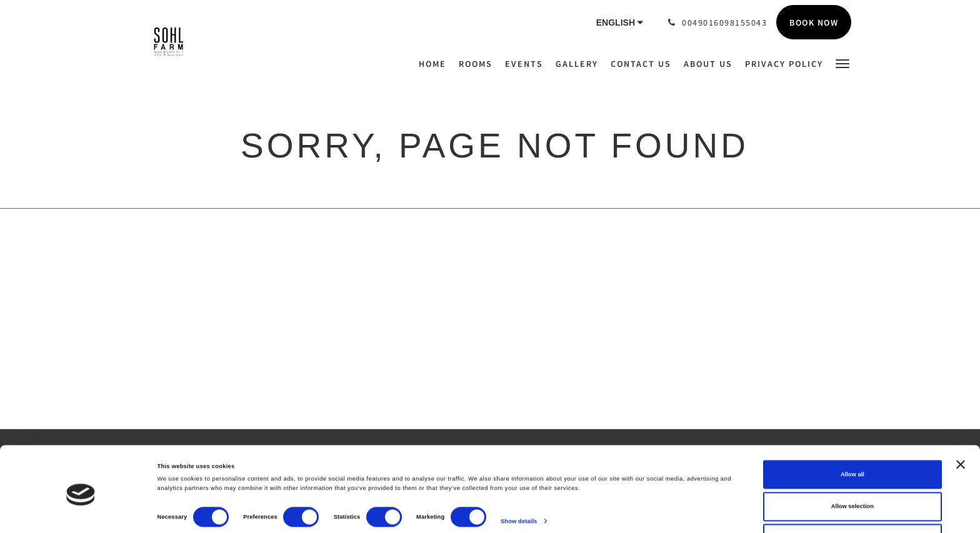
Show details (519, 486)
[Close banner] (961, 429)
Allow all (852, 439)
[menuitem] (436, 64)
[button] (842, 63)
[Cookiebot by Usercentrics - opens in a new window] (81, 512)
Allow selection (852, 471)
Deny (852, 504)
